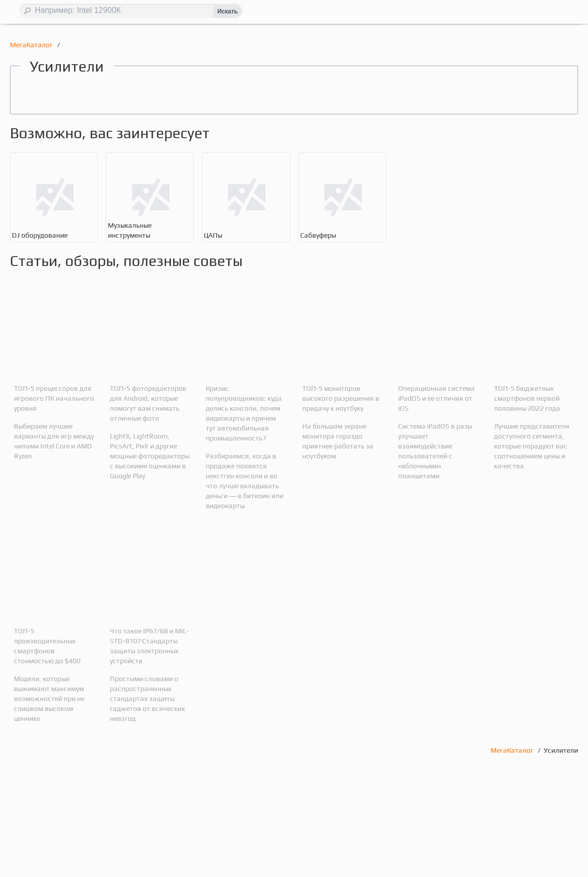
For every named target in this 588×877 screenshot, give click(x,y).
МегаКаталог (32, 45)
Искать (227, 11)
